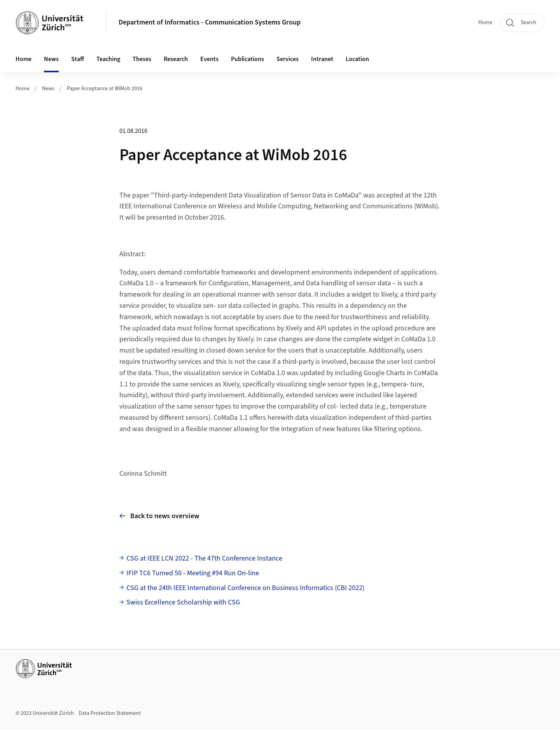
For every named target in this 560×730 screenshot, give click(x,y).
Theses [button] (142, 59)
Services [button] (288, 59)
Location (357, 59)
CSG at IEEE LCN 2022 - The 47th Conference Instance (204, 558)
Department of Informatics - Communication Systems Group (210, 22)
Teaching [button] (108, 59)
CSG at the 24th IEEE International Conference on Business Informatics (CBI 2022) (245, 588)
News (51, 59)
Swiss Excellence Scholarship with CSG (183, 602)
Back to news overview (159, 516)
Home (485, 23)
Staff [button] (78, 59)
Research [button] (176, 59)
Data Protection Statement (110, 713)
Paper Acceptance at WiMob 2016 (105, 89)
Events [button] (209, 59)
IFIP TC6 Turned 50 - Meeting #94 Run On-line (193, 573)
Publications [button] (248, 59)
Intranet (322, 59)
